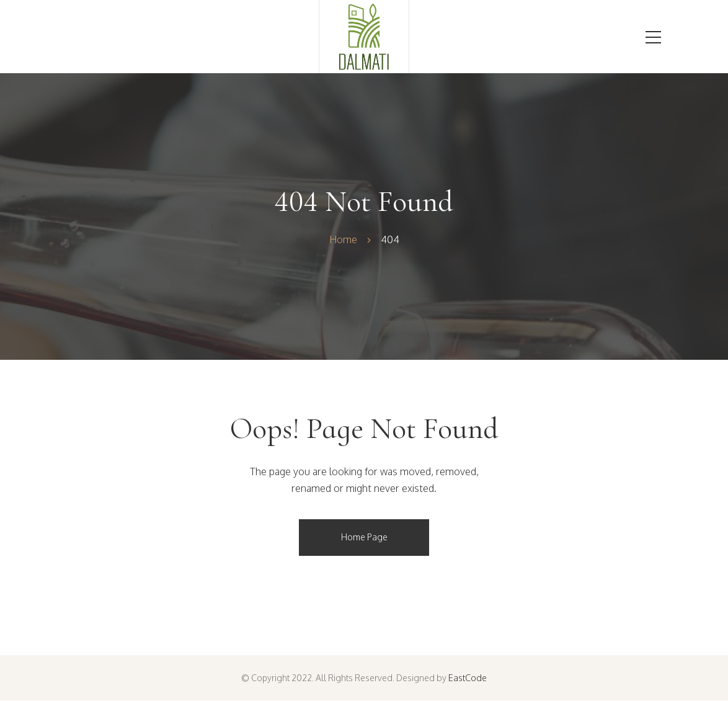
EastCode (468, 678)
